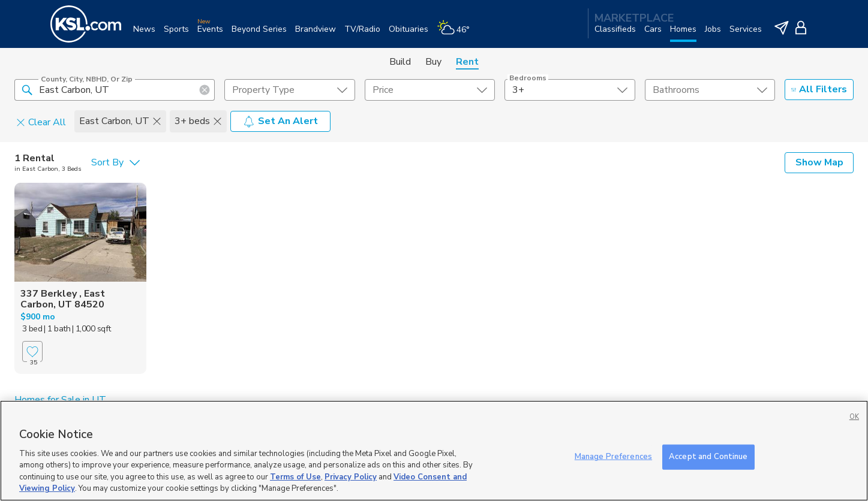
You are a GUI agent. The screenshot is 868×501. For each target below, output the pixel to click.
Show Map (819, 162)
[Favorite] (32, 351)
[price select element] (430, 90)
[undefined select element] (289, 90)
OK (854, 417)
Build (400, 62)
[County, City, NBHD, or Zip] (115, 90)
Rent (467, 62)
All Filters (819, 89)
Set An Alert (280, 121)
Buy (433, 62)
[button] (27, 89)
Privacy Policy (351, 477)
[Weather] (457, 34)
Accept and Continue (708, 457)
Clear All (41, 122)
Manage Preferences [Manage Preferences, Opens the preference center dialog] (613, 457)
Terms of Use (295, 477)
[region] (434, 451)
